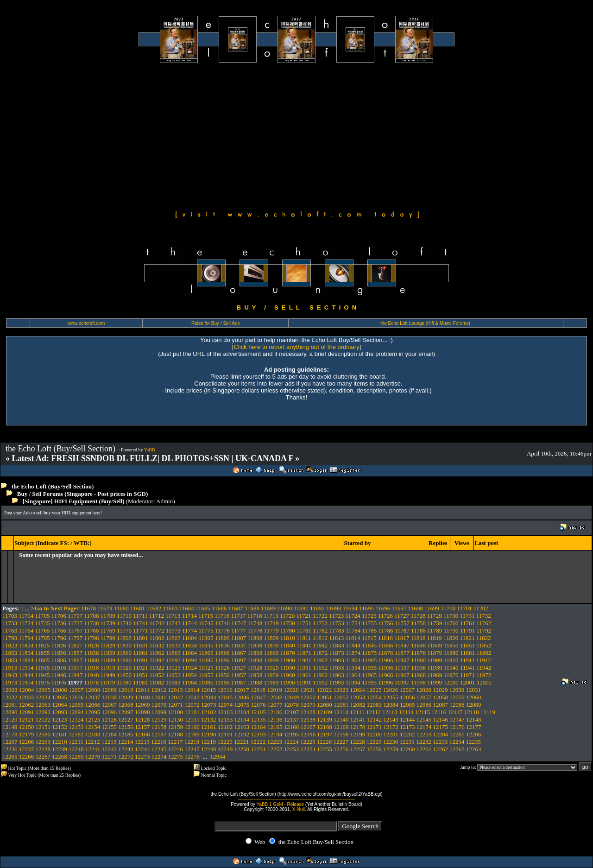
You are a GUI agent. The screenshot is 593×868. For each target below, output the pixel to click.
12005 (43, 690)
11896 (222, 660)
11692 (317, 608)
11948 (91, 675)
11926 (222, 668)
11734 (26, 623)
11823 (10, 645)
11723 (336, 616)
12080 (325, 705)
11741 (140, 623)
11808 (255, 638)
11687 (236, 608)
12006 (60, 690)
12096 (110, 712)
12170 (358, 727)
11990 (288, 682)
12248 (209, 749)
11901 (304, 660)
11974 (26, 682)
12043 (192, 697)
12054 (375, 697)
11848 (418, 645)
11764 (26, 630)
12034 (43, 697)
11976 (59, 682)
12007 (76, 690)
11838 (255, 645)
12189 (192, 734)
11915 (43, 668)
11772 (157, 630)
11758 (418, 623)
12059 (457, 697)
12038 (110, 697)
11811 (304, 638)
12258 (375, 749)
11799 (108, 638)
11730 (451, 616)
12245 (159, 749)
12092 (43, 712)
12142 (375, 719)
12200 (375, 734)
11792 (484, 630)
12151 (43, 727)
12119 (488, 712)
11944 (26, 675)
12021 (308, 690)
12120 (10, 719)
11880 (451, 653)
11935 (369, 668)
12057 (424, 697)
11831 (140, 645)
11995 (369, 682)
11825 (43, 645)
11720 (287, 616)
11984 (189, 682)
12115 (423, 712)
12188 (176, 734)
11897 (239, 660)
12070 (159, 705)
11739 (108, 623)
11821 (467, 638)
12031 (474, 690)
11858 (91, 653)
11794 (26, 638)
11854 (26, 653)
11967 (402, 675)
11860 (124, 653)
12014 (192, 690)
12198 (341, 734)
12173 (407, 727)
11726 (385, 616)
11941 (467, 668)
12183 (93, 734)
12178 (10, 734)
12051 (325, 697)
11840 (288, 645)
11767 (75, 630)
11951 (140, 675)
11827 (75, 645)
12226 (325, 742)
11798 (91, 638)
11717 (238, 616)
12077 (275, 705)
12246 (176, 749)
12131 (192, 719)
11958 (255, 675)
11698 (416, 608)
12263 (457, 749)
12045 (225, 697)
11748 (255, 623)
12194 (275, 734)
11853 (10, 653)
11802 (157, 638)
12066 (93, 705)
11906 (385, 660)
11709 (108, 616)
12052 (341, 697)
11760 (451, 623)
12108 (308, 712)
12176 (457, 727)
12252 (275, 749)
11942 (484, 668)
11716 (222, 616)
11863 (173, 653)
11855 (43, 653)
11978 (91, 682)
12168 (325, 727)
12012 (159, 690)
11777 (239, 630)
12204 (441, 734)
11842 (320, 645)
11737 (75, 623)
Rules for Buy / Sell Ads (216, 323)
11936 (385, 668)
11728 (418, 616)
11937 (402, 668)
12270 (93, 757)
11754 (353, 623)
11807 (239, 638)
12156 (126, 727)
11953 (173, 675)
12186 (142, 734)
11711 (140, 616)
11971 (467, 675)
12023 (341, 690)
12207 (10, 742)
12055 (391, 697)
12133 (225, 719)
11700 (448, 608)
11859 (108, 653)
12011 (142, 690)
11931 (304, 668)
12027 (407, 690)
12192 (242, 734)
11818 (418, 638)
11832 (157, 645)
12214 (126, 742)
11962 (320, 675)
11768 (91, 630)
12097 (126, 712)
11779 (271, 630)
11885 (43, 660)
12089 (474, 705)
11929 (271, 668)
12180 (43, 734)
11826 (59, 645)
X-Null (299, 809)
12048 (275, 697)
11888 (91, 660)
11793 (10, 638)
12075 (242, 705)
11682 (154, 608)
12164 (258, 727)
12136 (275, 719)
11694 (350, 608)
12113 (390, 712)
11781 (304, 630)
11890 (124, 660)
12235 (474, 742)
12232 (424, 742)
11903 (337, 660)
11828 (91, 645)
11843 (337, 645)
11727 (402, 616)
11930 (288, 668)
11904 (353, 660)
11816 (385, 638)
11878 (418, 653)
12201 (391, 734)
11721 (304, 616)
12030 (457, 690)
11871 (304, 653)
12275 (176, 757)
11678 (88, 608)
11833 (173, 645)
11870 (288, 653)
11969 (435, 675)
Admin (164, 501)
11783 (337, 630)
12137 (292, 719)
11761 (467, 623)
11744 (189, 623)
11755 (369, 623)
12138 (308, 719)
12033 (27, 697)
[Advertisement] (296, 135)
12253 (292, 749)
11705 (43, 616)
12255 (325, 749)
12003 (10, 690)
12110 (341, 712)
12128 (142, 719)
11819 (435, 638)
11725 (369, 616)
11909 (435, 660)
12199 (358, 734)
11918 (91, 668)
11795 (43, 638)
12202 (407, 734)
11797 (75, 638)
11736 (59, 623)
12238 (43, 749)
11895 (206, 660)
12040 (142, 697)
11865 (206, 653)
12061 (10, 705)
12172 (391, 727)
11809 (271, 638)
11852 (484, 645)
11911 (467, 660)
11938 (418, 668)
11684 (187, 608)
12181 (60, 734)
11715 (206, 616)
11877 (402, 653)
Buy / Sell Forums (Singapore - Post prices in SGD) (83, 494)
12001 (468, 682)
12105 (258, 712)
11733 (10, 623)
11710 (124, 616)
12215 (142, 742)
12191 (225, 734)
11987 (239, 682)
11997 (402, 682)
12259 (391, 749)
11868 (255, 653)
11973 (10, 682)
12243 (126, 749)
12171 (375, 727)
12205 (457, 734)
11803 (173, 638)
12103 (225, 712)
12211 (76, 742)
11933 (337, 668)
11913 (10, 668)
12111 (357, 712)
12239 (60, 749)
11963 (337, 675)
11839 (271, 645)
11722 (320, 616)
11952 (157, 675)
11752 (320, 623)
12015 (209, 690)
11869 (271, 653)
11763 (10, 630)
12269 (76, 757)
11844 (353, 645)
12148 (474, 719)
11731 (467, 616)
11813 (336, 638)
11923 (173, 668)
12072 (192, 705)
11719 (271, 616)
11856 (59, 653)
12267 (43, 757)
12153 (76, 727)
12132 (209, 719)
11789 (435, 630)
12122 (43, 719)
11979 (107, 682)
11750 (288, 623)
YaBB (150, 450)
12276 (192, 757)
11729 (435, 616)
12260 (407, 749)
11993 (336, 682)
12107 (292, 712)
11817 (402, 638)
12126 (110, 719)
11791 (467, 630)
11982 (157, 682)
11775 (206, 630)
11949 (108, 675)
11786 (385, 630)
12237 (27, 749)
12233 (440, 742)
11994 (353, 682)
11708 (91, 616)
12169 (341, 727)
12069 (142, 705)
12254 (308, 749)
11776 (222, 630)
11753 (337, 623)
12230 (391, 742)
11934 (353, 668)
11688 (252, 608)
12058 (441, 697)
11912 (484, 660)
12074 (225, 705)
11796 (59, 638)
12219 (209, 742)
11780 (288, 630)
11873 (337, 653)
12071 (176, 705)
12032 (10, 697)
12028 (424, 690)
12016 (225, 690)
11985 (206, 682)
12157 (142, 727)
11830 (124, 645)
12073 (209, 705)
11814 (353, 638)
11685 (203, 608)
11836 (222, 645)
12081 (341, 705)
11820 (451, 638)
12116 (439, 712)
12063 (43, 705)
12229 (374, 742)
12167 (308, 727)
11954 (189, 675)
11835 (206, 645)
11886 (59, 660)
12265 (10, 757)
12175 (441, 727)
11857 (75, 653)
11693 (334, 608)
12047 (258, 697)
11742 (157, 623)
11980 (124, 682)
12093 (60, 712)
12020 (291, 690)
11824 (26, 645)
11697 (399, 608)
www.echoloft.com (86, 323)
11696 (383, 608)
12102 (209, 712)
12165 (275, 727)
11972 (484, 675)
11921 (140, 668)
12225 (308, 742)
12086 (424, 705)
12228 (357, 742)
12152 (60, 727)
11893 (173, 660)
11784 (353, 630)
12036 (76, 697)
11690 (284, 608)
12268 (60, 757)
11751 (304, 623)
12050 (308, 697)
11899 (271, 660)
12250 (242, 749)
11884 (26, 660)
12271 (110, 757)
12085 (407, 705)
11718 (255, 616)
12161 (209, 727)
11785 (369, 630)
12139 (325, 719)
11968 (418, 675)
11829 (108, 645)
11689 (268, 608)
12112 (373, 712)
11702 (481, 608)
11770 (124, 630)
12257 (358, 749)
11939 (435, 668)
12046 (242, 697)
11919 (108, 668)
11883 (10, 660)
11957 (239, 675)
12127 (126, 719)
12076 (258, 705)
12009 (110, 690)
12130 (176, 719)
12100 (176, 712)
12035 (60, 697)
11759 (435, 623)
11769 (108, 630)
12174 (424, 727)
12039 (126, 697)
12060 (474, 697)
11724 (353, 616)
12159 (176, 727)
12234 (457, 742)
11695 (366, 608)
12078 (292, 705)
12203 (424, 734)
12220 (225, 742)
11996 (385, 682)
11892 (157, 660)
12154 (93, 727)
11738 (91, 623)
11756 (385, 623)
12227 (341, 742)
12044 (209, 697)
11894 (189, 660)
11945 (43, 675)
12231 (407, 742)
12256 (341, 749)
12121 (27, 719)
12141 (358, 719)
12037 (93, 697)
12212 (92, 742)
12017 (242, 690)
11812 (320, 638)
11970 (451, 675)
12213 (109, 742)
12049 (292, 697)
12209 (43, 742)
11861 (140, 653)
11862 (157, 653)
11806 (222, 638)
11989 (271, 682)
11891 (140, 660)
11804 (189, 638)
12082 (358, 705)
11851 (467, 645)
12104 (242, 712)
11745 (206, 623)
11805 (206, 638)
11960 (288, 675)
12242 (110, 749)
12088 (457, 705)
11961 (304, 675)
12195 (292, 734)
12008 (93, 690)
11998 (418, 682)
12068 (126, 705)
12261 (424, 749)
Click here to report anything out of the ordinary (297, 347)
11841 (304, 645)
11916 (59, 668)
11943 (10, 675)
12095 (93, 712)
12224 (291, 742)
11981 (140, 682)
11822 (484, 638)
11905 (369, 660)
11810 (288, 638)
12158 (159, 727)
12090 (10, 712)
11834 (189, 645)
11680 (121, 608)
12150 (27, 727)
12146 (441, 719)
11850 (451, 645)
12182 (76, 734)
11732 (484, 616)
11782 (320, 630)
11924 (189, 668)
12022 (325, 690)
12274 (159, 757)
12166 (292, 727)
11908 (418, 660)
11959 (271, 675)
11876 (385, 653)
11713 (173, 616)
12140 (341, 719)
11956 (222, 675)
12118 (472, 712)
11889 (108, 660)
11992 (320, 682)
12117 (455, 712)
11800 (124, 638)
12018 (258, 690)
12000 (451, 682)
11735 (43, 623)
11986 (222, 682)
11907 (402, 660)
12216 (159, 742)
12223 (275, 742)
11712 (157, 616)
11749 (271, 623)
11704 (26, 616)
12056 (407, 697)
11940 (451, 668)
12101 (192, 712)
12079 (308, 705)
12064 (60, 705)
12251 (258, 749)
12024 (357, 690)
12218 (192, 742)
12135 (258, 719)
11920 (124, 668)
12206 (474, 734)
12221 (242, 742)
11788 (418, 630)
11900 (288, 660)
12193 (258, 734)
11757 (402, 623)
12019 (275, 690)
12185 (126, 734)
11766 (59, 630)
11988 (255, 682)
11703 (10, 616)
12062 (27, 705)
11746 (222, 623)
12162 (225, 727)
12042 (176, 697)
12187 (159, 734)
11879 (435, 653)
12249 (225, 749)
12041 (159, 697)
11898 (255, 660)
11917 (75, 668)
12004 (27, 690)
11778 (255, 630)
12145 (424, 719)
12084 (391, 705)
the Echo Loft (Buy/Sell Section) (53, 486)
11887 (75, 660)
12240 (76, 749)
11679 (105, 608)
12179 (27, 734)
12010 (126, 690)
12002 (484, 682)
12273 (142, 757)
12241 (93, 749)
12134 (242, 719)
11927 (239, 668)
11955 (206, 675)
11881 (467, 653)
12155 (110, 727)
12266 (27, 757)
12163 (242, 727)
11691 (301, 608)
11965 (369, 675)
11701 (465, 608)
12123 (60, 719)
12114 (406, 712)
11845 (369, 645)
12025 (374, 690)
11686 (219, 608)
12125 (93, 719)
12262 (441, 749)
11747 (239, 623)
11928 (255, 668)
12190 (209, 734)
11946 (59, 675)
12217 (175, 742)
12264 (474, 749)
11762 (484, 623)
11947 (75, 675)
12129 (159, 719)
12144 (407, 719)
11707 (75, 616)
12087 (441, 705)
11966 (385, 675)
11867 (239, 653)
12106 (275, 712)
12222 (258, 742)
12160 (192, 727)
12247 (192, 749)
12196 (308, 734)
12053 (358, 697)
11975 (43, 682)
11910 (451, 660)
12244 (142, 749)
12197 (325, 734)
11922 (157, 668)
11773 (173, 630)
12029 (440, 690)
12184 (110, 734)
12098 (142, 712)
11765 (43, 630)
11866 (222, 653)
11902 (320, 660)
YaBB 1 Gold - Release (280, 804)
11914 (26, 668)
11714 (189, 616)
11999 (435, 682)
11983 (173, 682)
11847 (402, 645)
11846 (385, 645)
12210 (60, 742)
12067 (110, 705)
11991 (304, 682)
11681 (138, 608)
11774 (189, 630)
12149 (10, 727)
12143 (391, 719)
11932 (320, 668)
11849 (435, 645)
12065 (76, 705)
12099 (159, 712)
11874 (353, 653)
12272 (126, 757)
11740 (124, 623)
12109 (325, 712)
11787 (402, 630)
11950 (124, 675)
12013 (175, 690)
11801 (140, 638)
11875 (369, 653)
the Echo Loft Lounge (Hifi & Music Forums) (425, 323)
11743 (173, 623)
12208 (27, 742)
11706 (59, 616)
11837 (239, 645)
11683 (170, 608)
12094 (76, 712)
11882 (484, 653)
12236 (10, 749)
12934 (218, 757)
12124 (76, 719)
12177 (474, 727)
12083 (375, 705)
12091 (27, 712)
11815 (369, 638)
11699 (432, 608)
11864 (189, 653)
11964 (353, 675)
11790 (451, 630)
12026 (391, 690)
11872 (320, 653)
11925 (206, 668)
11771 (140, 630)
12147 (457, 719)
